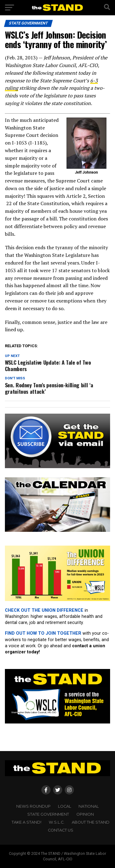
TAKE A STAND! (27, 822)
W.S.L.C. (57, 822)
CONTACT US (61, 830)
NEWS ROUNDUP (33, 806)
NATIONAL (89, 806)
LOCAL (65, 806)
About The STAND (91, 822)
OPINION (85, 814)
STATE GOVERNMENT (48, 814)
